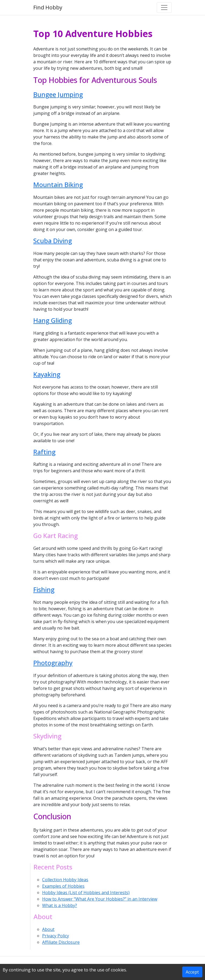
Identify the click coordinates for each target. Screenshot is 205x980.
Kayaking (47, 374)
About (48, 929)
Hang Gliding (53, 320)
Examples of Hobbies (63, 886)
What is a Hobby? (60, 905)
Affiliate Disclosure (61, 942)
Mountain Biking (58, 184)
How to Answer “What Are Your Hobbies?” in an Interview (100, 899)
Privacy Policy (56, 936)
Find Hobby (48, 7)
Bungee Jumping (58, 94)
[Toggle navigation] (164, 8)
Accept (192, 972)
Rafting (44, 452)
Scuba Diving (53, 241)
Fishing (44, 589)
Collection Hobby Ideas (65, 880)
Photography (53, 663)
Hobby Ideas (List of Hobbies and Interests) (86, 893)
